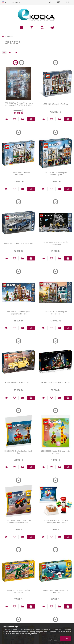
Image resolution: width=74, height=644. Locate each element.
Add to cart (31, 119)
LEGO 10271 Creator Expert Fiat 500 (18, 382)
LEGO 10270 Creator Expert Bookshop (56, 313)
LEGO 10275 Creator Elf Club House (56, 382)
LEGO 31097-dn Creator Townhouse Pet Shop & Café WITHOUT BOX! (18, 104)
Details (6, 119)
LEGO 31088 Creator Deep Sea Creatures (56, 591)
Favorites (68, 2)
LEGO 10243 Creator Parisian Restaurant (18, 174)
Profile (59, 2)
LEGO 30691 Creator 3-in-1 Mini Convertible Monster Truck (18, 522)
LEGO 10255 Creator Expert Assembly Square (56, 174)
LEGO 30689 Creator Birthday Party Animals (56, 452)
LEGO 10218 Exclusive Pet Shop (56, 104)
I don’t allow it (53, 640)
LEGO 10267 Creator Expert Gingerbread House (18, 313)
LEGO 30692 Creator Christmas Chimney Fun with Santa (56, 522)
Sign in (50, 2)
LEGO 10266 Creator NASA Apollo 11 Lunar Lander (56, 243)
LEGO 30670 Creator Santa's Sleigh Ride (18, 452)
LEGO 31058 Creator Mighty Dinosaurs (18, 591)
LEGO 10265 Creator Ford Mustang (18, 243)
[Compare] (23, 119)
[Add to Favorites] (14, 119)
